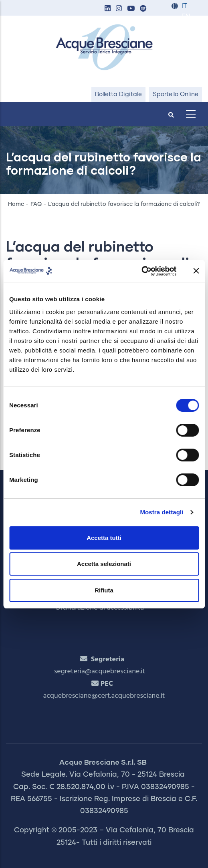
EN (186, 17)
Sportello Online (176, 94)
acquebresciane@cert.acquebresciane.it (104, 696)
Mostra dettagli (162, 512)
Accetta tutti (104, 538)
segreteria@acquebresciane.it (100, 672)
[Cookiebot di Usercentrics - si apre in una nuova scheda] (141, 271)
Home (16, 204)
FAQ (36, 204)
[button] (107, 9)
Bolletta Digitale (118, 94)
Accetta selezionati (104, 564)
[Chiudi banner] (196, 271)
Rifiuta (104, 590)
